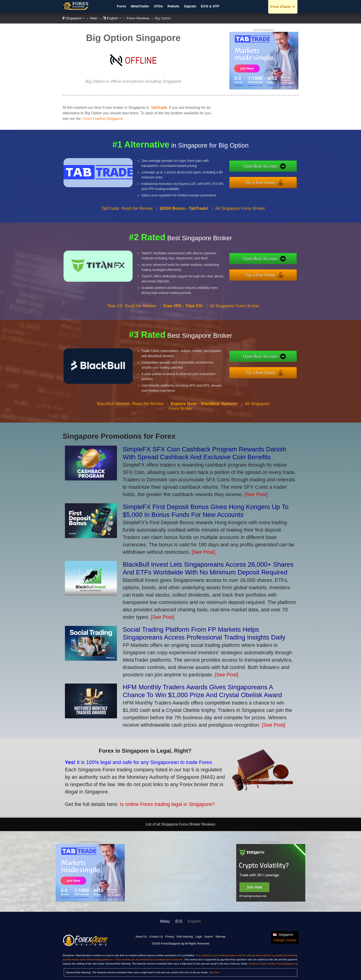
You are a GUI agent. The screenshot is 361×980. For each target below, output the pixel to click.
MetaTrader (140, 6)
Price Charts (283, 7)
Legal (199, 937)
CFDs (158, 6)
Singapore (74, 18)
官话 (179, 921)
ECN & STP (210, 6)
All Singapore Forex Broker (240, 231)
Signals (190, 6)
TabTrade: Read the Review (127, 231)
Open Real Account (284, 169)
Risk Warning (185, 937)
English (112, 18)
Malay (165, 921)
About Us (141, 937)
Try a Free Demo (284, 179)
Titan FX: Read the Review (132, 329)
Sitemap (220, 937)
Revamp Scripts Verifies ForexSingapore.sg (273, 964)
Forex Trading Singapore (103, 119)
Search (209, 937)
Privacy (170, 937)
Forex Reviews (138, 18)
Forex (121, 6)
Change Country (285, 940)
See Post (214, 972)
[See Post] (256, 494)
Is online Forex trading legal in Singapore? (136, 794)
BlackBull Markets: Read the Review (130, 426)
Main (94, 18)
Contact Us (156, 937)
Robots (173, 6)
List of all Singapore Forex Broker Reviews (180, 824)
